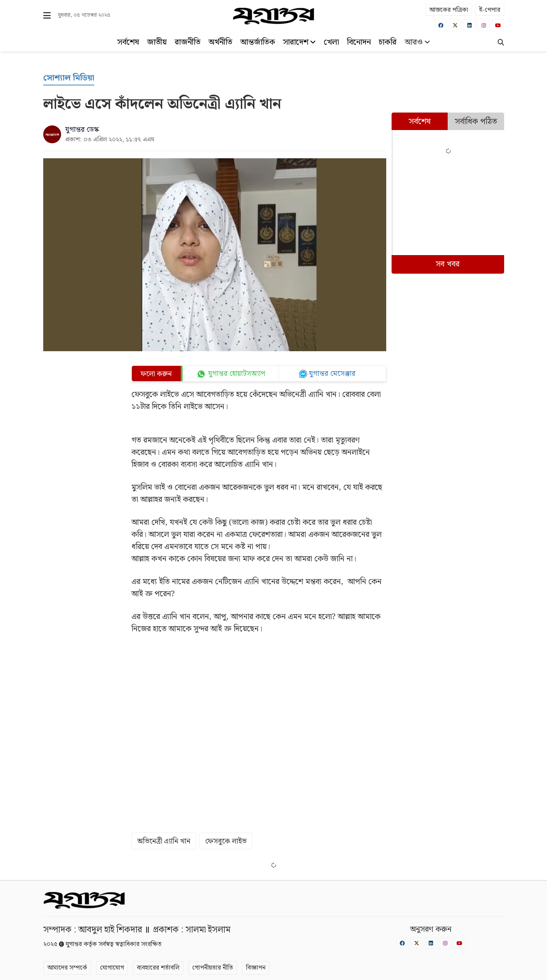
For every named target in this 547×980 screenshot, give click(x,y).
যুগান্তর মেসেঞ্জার (332, 374)
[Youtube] (498, 25)
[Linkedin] (469, 25)
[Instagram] (484, 25)
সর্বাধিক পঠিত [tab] (476, 122)
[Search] (501, 43)
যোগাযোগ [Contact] (112, 968)
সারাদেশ (299, 42)
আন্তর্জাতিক (258, 42)
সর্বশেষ (128, 42)
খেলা (331, 42)
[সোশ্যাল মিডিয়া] (69, 78)
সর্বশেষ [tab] (420, 122)
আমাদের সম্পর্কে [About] (67, 968)
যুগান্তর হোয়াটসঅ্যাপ (237, 374)
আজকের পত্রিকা (449, 10)
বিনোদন (359, 42)
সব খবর (448, 264)
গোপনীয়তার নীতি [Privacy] (213, 968)
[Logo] (273, 16)
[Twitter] (455, 25)
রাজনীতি (188, 42)
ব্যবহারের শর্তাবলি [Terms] (158, 968)
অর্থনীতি (220, 42)
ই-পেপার (490, 10)
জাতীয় (157, 42)
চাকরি (388, 42)
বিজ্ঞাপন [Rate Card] (256, 968)
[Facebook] (441, 25)
